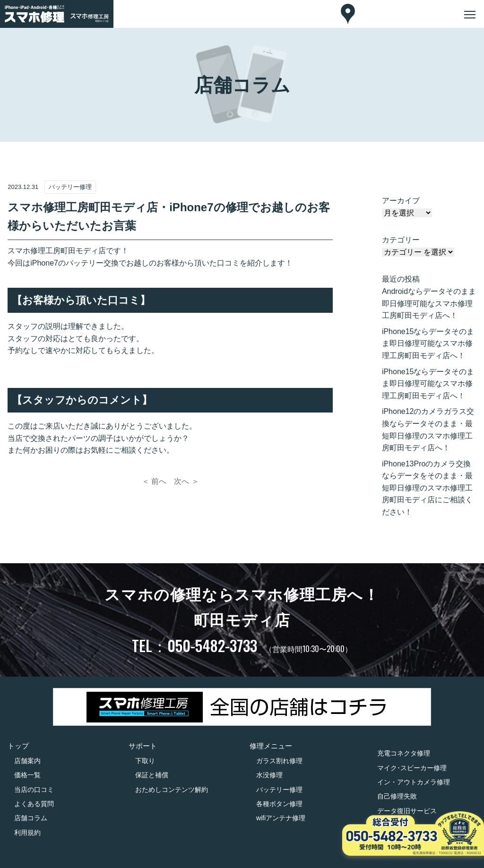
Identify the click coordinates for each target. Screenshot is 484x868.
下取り (145, 761)
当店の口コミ (34, 790)
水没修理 (269, 775)
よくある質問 (34, 804)
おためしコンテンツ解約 (172, 790)
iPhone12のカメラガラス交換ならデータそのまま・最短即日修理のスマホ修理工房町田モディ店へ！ (428, 430)
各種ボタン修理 (279, 804)
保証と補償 (152, 775)
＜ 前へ (154, 481)
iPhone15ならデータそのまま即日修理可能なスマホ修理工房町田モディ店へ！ (428, 344)
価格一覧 (27, 775)
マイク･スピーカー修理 (412, 768)
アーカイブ (401, 201)
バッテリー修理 (279, 790)
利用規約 (27, 833)
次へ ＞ (186, 481)
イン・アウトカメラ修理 (414, 782)
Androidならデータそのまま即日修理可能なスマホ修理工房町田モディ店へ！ (429, 303)
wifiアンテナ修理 (281, 818)
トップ (18, 746)
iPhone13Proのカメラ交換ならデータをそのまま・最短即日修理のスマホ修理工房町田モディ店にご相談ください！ (427, 488)
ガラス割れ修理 (279, 761)
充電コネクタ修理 (404, 753)
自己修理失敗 (397, 796)
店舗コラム (31, 818)
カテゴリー (401, 240)
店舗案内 (27, 761)
